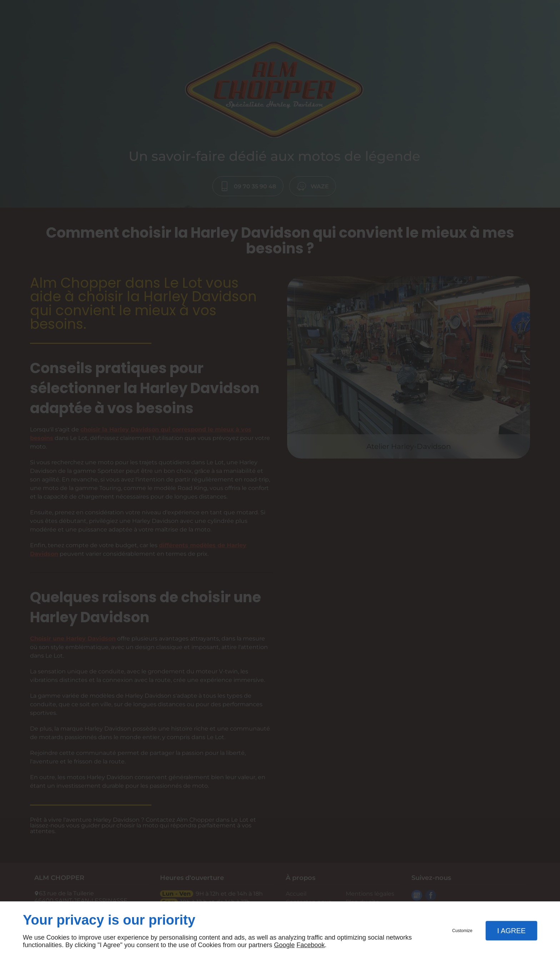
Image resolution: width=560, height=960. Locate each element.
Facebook (311, 945)
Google (284, 945)
